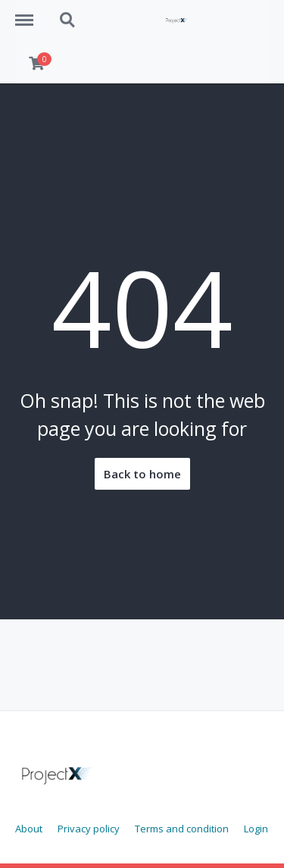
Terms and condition (182, 829)
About (29, 829)
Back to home (142, 474)
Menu (30, 13)
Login (256, 829)
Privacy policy (89, 829)
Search (68, 20)
